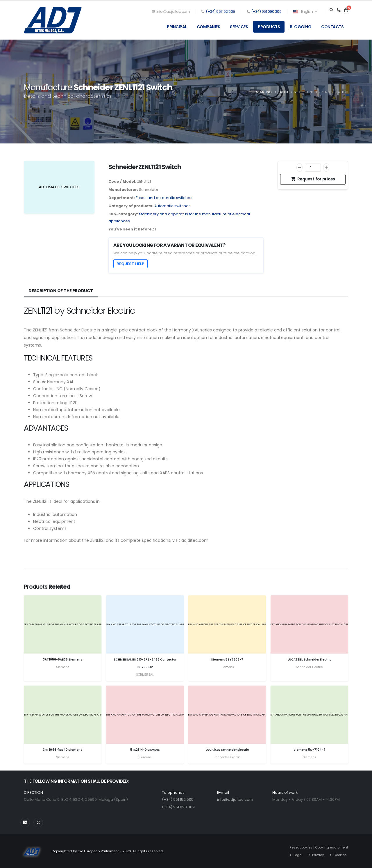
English (305, 11)
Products (269, 27)
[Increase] (326, 167)
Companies (209, 27)
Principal (177, 27)
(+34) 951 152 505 (220, 11)
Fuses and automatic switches (164, 198)
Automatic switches (172, 206)
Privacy (318, 855)
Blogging (301, 27)
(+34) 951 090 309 (266, 11)
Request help (130, 264)
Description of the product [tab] (61, 291)
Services (239, 27)
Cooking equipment (332, 847)
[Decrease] (299, 167)
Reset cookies (301, 847)
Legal (298, 855)
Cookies (340, 855)
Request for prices (313, 179)
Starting (264, 92)
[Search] (331, 10)
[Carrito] (346, 10)
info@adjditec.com (171, 11)
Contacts (332, 27)
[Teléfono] (339, 10)
